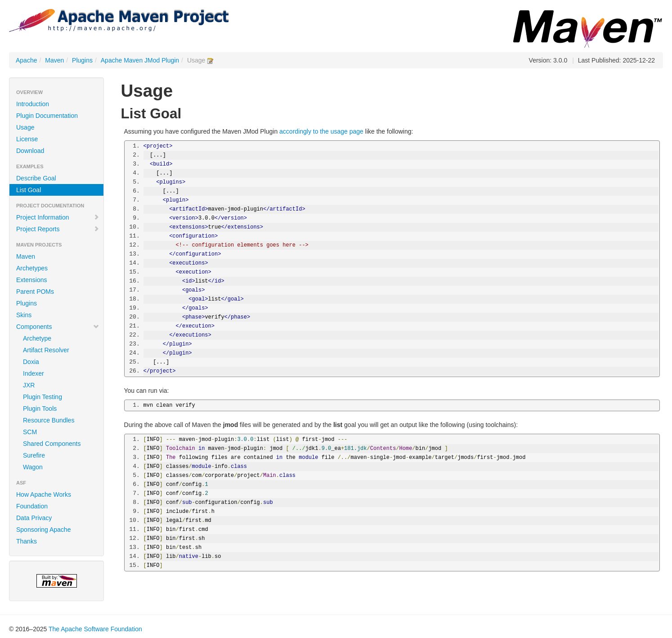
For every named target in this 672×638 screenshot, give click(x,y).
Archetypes (32, 268)
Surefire (34, 455)
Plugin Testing (43, 397)
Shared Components (52, 444)
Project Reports (58, 229)
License (27, 139)
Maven (54, 60)
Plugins (82, 60)
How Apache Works (44, 494)
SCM (30, 432)
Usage (25, 127)
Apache (26, 60)
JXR (29, 385)
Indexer (34, 373)
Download (30, 151)
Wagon (33, 467)
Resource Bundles (49, 420)
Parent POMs (35, 292)
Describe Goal (36, 178)
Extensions (31, 280)
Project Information (58, 217)
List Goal (29, 190)
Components (58, 327)
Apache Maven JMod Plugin (140, 60)
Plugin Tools (40, 409)
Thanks (27, 541)
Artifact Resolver (46, 350)
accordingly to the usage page (321, 131)
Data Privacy (34, 518)
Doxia (31, 362)
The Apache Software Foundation (95, 629)
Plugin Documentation (47, 116)
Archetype (37, 338)
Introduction (33, 104)
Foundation (32, 506)
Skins (24, 315)
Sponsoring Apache (43, 530)
